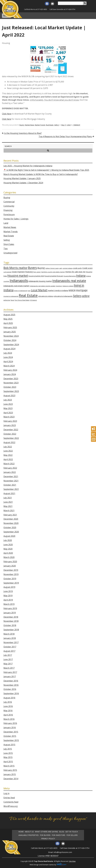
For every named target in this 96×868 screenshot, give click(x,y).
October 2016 (10, 689)
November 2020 (11, 523)
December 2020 (11, 519)
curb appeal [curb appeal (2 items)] (7, 272)
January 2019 (10, 613)
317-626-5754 (70, 9)
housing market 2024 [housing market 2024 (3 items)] (36, 276)
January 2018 (10, 638)
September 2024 (11, 345)
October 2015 (10, 736)
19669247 (77, 125)
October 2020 (10, 527)
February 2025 (10, 327)
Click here (7, 119)
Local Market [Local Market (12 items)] (39, 290)
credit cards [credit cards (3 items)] (77, 268)
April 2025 (8, 323)
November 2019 (11, 574)
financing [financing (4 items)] (29, 272)
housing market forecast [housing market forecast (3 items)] (54, 276)
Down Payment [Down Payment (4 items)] (18, 272)
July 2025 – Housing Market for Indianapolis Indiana (28, 166)
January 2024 (10, 374)
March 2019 (9, 604)
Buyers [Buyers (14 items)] (32, 268)
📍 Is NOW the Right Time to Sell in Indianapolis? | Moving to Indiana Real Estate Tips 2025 (46, 170)
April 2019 (8, 600)
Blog (62, 832)
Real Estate (50, 125)
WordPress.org (11, 806)
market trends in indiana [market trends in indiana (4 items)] (58, 290)
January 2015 (10, 774)
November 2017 (11, 642)
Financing (8, 210)
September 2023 (11, 391)
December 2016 (11, 681)
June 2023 (8, 404)
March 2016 (9, 719)
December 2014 (11, 779)
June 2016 (8, 706)
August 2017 (9, 651)
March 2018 (9, 634)
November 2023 (11, 383)
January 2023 (10, 425)
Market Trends (40, 125)
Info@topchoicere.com (63, 852)
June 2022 (8, 451)
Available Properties (29, 835)
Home (21, 832)
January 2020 (10, 566)
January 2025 (10, 332)
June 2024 (8, 357)
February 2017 (10, 672)
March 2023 (9, 417)
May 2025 (8, 319)
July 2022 (8, 447)
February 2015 (10, 770)
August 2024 (9, 349)
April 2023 (8, 413)
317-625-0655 (42, 9)
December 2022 (11, 430)
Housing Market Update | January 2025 (22, 178)
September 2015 (11, 740)
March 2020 (9, 557)
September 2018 (11, 630)
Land (6, 223)
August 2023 (9, 396)
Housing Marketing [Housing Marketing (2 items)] (70, 276)
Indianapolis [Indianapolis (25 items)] (19, 281)
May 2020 (8, 549)
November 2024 (11, 336)
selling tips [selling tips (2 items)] (7, 300)
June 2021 (8, 502)
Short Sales (9, 244)
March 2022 (9, 464)
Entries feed (9, 798)
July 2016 (8, 702)
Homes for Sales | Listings (16, 219)
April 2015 (8, 762)
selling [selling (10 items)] (86, 296)
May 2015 (8, 757)
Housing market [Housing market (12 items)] (18, 275)
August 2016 (9, 698)
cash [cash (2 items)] (61, 268)
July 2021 (8, 498)
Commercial (9, 202)
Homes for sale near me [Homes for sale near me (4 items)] (75, 272)
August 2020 (9, 536)
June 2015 (8, 753)
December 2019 (11, 570)
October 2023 (10, 387)
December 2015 (11, 732)
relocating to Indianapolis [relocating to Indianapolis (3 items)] (63, 296)
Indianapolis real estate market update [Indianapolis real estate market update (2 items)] (43, 286)
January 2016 (10, 728)
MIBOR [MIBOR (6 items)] (72, 290)
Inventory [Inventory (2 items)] (59, 286)
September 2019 (11, 583)
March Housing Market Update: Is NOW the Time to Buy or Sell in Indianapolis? (41, 174)
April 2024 (8, 361)
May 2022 (8, 455)
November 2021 (11, 481)
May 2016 (8, 711)
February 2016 (10, 723)
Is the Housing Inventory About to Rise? (22, 133)
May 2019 (8, 596)
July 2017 (8, 655)
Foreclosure (9, 214)
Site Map (72, 861)
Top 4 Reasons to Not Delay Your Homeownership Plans (66, 136)
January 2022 (10, 472)
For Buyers (45, 835)
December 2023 (11, 379)
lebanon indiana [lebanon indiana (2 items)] (68, 286)
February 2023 (10, 421)
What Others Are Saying (46, 832)
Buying (22, 125)
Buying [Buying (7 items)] (41, 268)
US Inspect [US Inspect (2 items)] (33, 300)
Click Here (7, 114)
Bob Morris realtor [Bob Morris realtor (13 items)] (15, 268)
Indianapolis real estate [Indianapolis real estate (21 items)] (69, 281)
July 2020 (8, 540)
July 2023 (8, 400)
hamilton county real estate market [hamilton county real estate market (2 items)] (53, 272)
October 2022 (10, 434)
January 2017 (10, 677)
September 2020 (11, 532)
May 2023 (8, 408)
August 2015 (9, 745)
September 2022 (11, 438)
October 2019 (10, 579)
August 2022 (9, 442)
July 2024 (8, 353)
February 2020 (10, 562)
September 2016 (11, 693)
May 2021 (8, 506)
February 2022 (10, 468)
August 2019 (9, 587)
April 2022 (8, 459)
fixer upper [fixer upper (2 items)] (37, 272)
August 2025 (9, 315)
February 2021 (10, 515)
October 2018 (10, 625)
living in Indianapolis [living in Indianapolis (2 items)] (21, 291)
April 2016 (8, 715)
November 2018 (11, 621)
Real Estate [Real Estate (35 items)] (28, 295)
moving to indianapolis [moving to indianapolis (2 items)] (11, 296)
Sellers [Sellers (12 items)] (77, 296)
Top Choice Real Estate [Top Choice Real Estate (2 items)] (22, 300)
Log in (6, 793)
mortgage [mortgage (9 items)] (82, 290)
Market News (30, 125)
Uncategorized (10, 253)
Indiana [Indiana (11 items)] (81, 276)
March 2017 (9, 668)
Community (9, 206)
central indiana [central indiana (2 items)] (67, 268)
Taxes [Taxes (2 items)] (12, 300)
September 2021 (11, 489)
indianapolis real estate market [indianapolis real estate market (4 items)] (16, 286)
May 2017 (8, 664)
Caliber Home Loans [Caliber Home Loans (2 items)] (52, 268)
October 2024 (10, 340)
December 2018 (11, 617)
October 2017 (10, 647)
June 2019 (8, 591)
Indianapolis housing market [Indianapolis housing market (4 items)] (40, 281)
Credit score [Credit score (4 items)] (87, 268)
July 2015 (8, 749)
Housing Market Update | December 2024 (23, 183)
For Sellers (72, 835)
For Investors (58, 835)
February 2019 (10, 608)
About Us (29, 832)
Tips (6, 249)
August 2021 (9, 493)
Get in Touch (72, 832)
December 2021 (11, 476)
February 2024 (10, 370)
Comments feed (11, 802)
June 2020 (8, 545)
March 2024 (9, 366)
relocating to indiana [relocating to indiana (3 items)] (46, 296)
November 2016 (11, 685)
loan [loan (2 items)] (29, 291)
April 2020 (8, 553)
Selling (56, 125)
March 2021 (9, 511)
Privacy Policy (48, 839)
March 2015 (9, 766)
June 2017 (8, 659)
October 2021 (10, 485)
